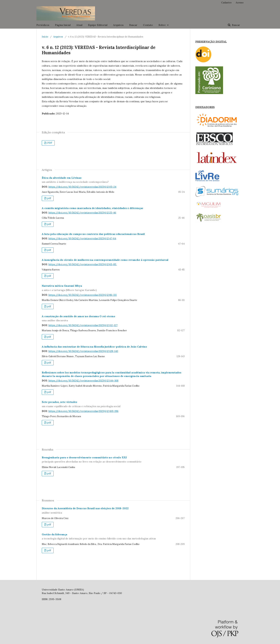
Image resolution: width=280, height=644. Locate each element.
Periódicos (43, 25)
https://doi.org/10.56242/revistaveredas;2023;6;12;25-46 (82, 213)
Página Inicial (63, 25)
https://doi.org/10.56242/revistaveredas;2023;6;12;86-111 (82, 295)
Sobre (162, 25)
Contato (148, 25)
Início (45, 37)
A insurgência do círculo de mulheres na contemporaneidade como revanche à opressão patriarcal (105, 260)
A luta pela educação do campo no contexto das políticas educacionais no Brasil (93, 234)
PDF (49, 143)
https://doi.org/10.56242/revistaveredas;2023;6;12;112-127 (83, 325)
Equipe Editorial (98, 25)
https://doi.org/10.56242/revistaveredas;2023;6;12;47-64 (82, 238)
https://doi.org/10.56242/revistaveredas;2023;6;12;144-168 (83, 381)
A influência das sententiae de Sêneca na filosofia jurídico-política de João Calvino (94, 347)
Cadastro (226, 3)
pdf (49, 198)
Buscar (133, 25)
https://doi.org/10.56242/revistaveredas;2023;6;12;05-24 (82, 187)
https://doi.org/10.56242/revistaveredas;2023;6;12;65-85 (83, 264)
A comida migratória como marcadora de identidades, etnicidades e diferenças (92, 208)
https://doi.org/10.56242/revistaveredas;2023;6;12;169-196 (83, 411)
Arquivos (118, 25)
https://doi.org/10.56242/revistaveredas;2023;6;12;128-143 (83, 351)
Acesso (240, 3)
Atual (79, 25)
